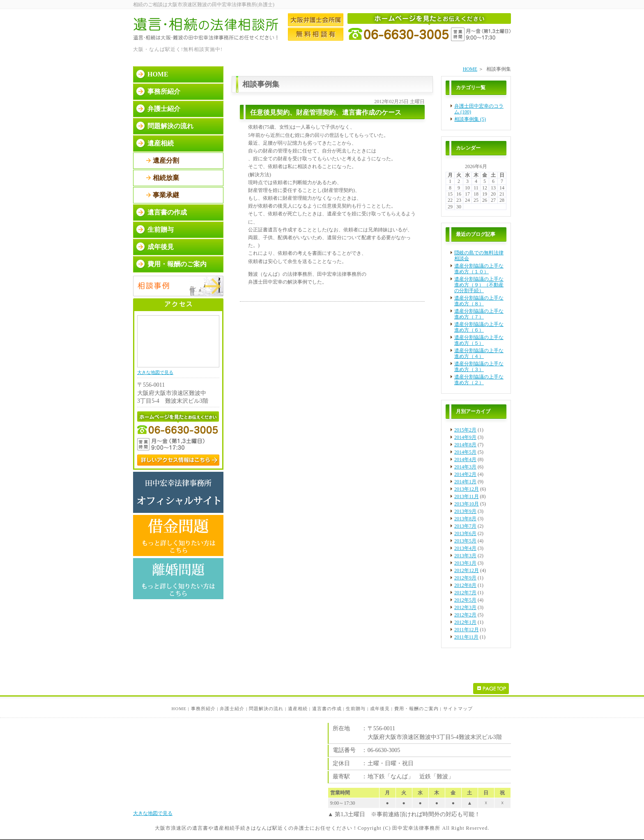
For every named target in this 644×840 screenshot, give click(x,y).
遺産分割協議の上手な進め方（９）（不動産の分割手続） (479, 285)
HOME (470, 69)
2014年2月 (465, 474)
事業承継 (166, 195)
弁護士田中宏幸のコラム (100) (479, 109)
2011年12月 (467, 630)
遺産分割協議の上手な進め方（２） (479, 380)
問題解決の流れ (170, 126)
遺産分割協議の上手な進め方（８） (479, 301)
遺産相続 (161, 143)
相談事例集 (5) (470, 119)
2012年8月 (465, 585)
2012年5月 (465, 600)
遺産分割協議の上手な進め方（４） (479, 353)
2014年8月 (465, 445)
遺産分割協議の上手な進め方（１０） (479, 269)
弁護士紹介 (164, 109)
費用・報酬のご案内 (177, 264)
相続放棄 (166, 178)
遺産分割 (166, 160)
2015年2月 (465, 430)
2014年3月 (465, 467)
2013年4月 (465, 548)
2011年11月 (466, 637)
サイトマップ (458, 708)
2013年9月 (465, 511)
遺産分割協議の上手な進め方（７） (479, 314)
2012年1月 (465, 622)
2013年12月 (467, 489)
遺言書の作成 (167, 212)
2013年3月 (465, 556)
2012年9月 (465, 578)
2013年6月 (465, 533)
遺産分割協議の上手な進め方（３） (479, 367)
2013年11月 (467, 496)
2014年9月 (465, 437)
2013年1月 (465, 563)
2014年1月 (465, 482)
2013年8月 (465, 519)
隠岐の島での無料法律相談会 (479, 256)
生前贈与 (161, 230)
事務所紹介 (164, 91)
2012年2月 (465, 615)
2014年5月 (465, 452)
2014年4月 (465, 459)
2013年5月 (465, 541)
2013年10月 (467, 504)
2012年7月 (465, 593)
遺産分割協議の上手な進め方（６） (479, 327)
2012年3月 (465, 607)
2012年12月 (467, 570)
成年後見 (161, 247)
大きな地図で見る (155, 372)
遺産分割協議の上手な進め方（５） (479, 340)
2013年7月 (465, 526)
